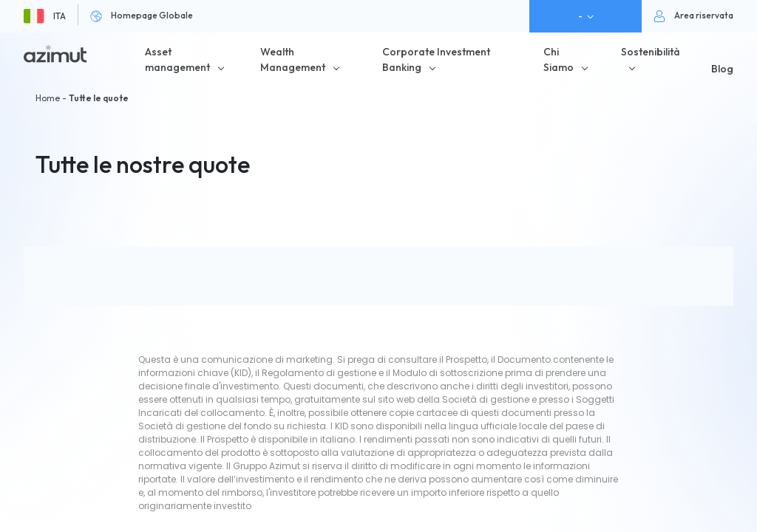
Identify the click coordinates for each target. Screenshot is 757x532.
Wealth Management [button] (293, 59)
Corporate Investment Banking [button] (436, 59)
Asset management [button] (177, 59)
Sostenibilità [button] (651, 52)
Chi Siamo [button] (559, 59)
